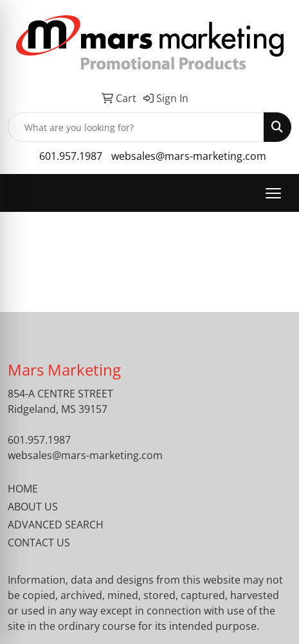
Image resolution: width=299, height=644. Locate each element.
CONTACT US (39, 543)
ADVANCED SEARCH (56, 525)
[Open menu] (273, 193)
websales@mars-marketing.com (189, 156)
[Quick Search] (136, 127)
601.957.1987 (71, 156)
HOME (23, 489)
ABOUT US (33, 507)
